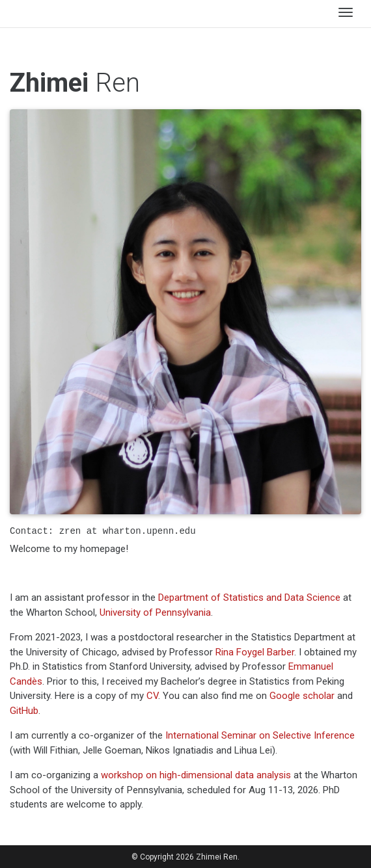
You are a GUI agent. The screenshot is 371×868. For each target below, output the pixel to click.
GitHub (24, 711)
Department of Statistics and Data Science (249, 598)
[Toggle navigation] (346, 14)
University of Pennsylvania (155, 612)
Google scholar (302, 696)
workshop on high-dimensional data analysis (196, 775)
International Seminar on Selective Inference (260, 735)
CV (152, 696)
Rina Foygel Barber (255, 652)
